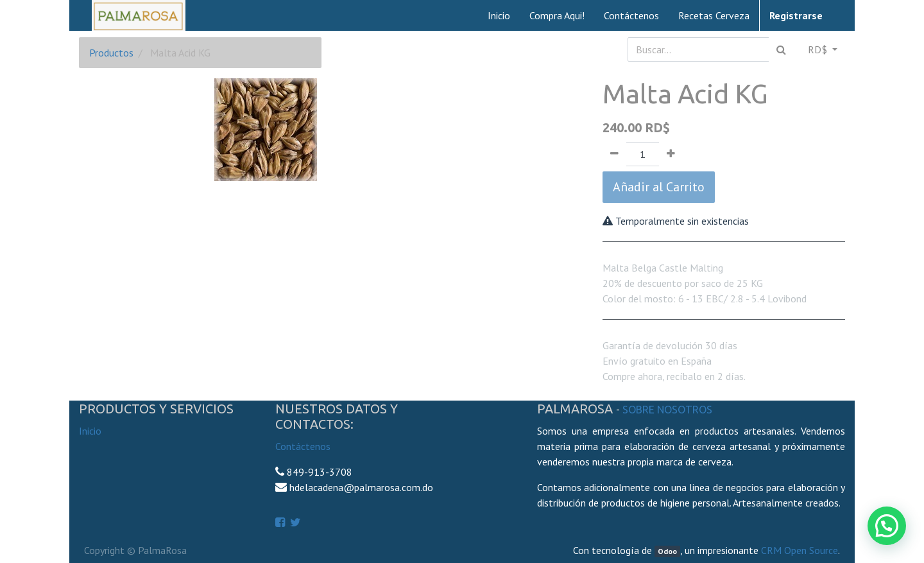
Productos (111, 53)
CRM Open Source (800, 550)
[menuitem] (499, 15)
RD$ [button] (819, 49)
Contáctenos (303, 446)
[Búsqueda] (781, 49)
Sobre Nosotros (667, 410)
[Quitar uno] (614, 154)
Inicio (90, 431)
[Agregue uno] (671, 154)
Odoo (667, 551)
